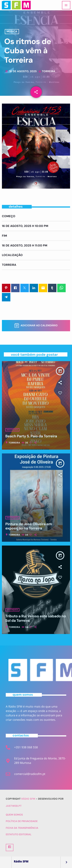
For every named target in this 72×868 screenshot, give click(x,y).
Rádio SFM (28, 799)
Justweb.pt (14, 806)
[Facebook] (10, 848)
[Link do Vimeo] (16, 5)
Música (12, 32)
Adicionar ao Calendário (36, 326)
